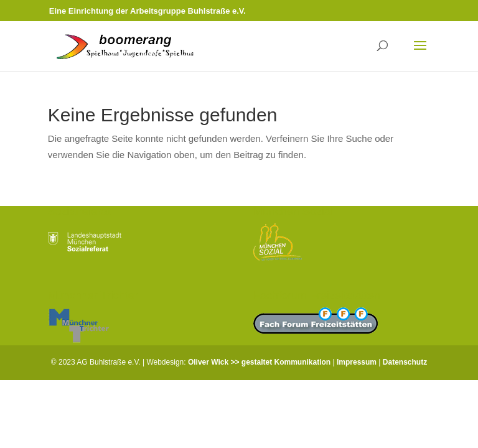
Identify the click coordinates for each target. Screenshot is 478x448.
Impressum (357, 362)
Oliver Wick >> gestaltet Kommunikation (259, 362)
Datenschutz (405, 362)
